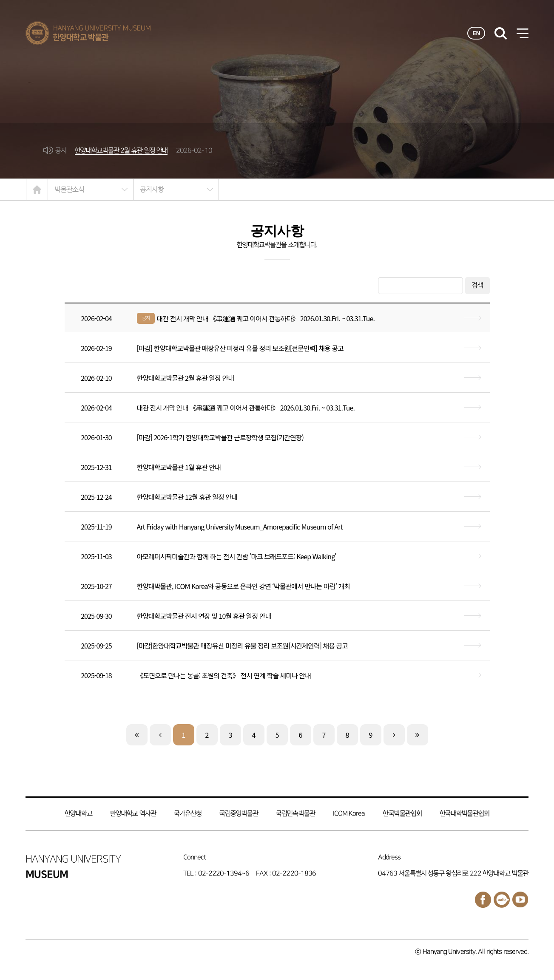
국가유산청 (188, 814)
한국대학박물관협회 (465, 814)
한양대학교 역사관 (133, 814)
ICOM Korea (349, 814)
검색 (477, 285)
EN (476, 33)
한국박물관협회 (402, 814)
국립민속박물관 (295, 814)
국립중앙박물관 (239, 814)
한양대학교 (78, 814)
